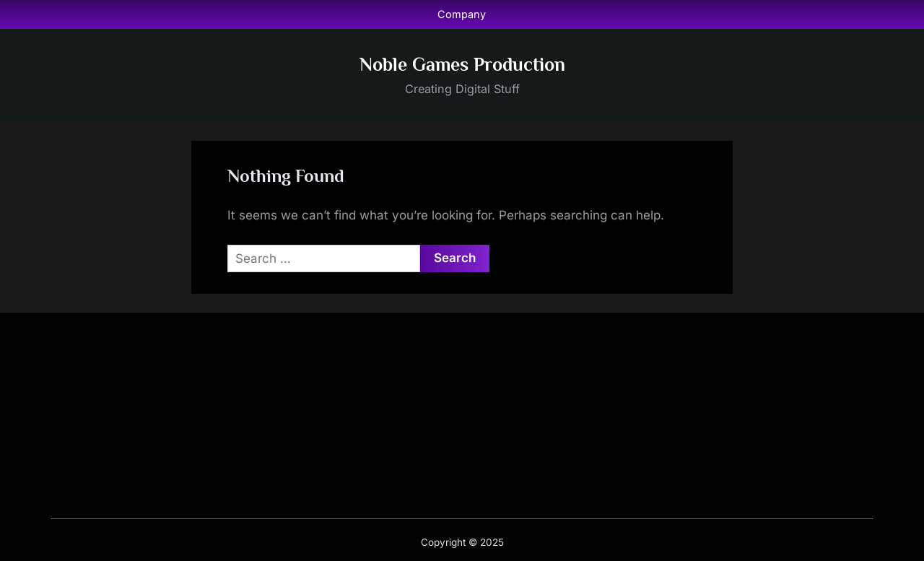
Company (462, 14)
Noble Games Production (462, 65)
